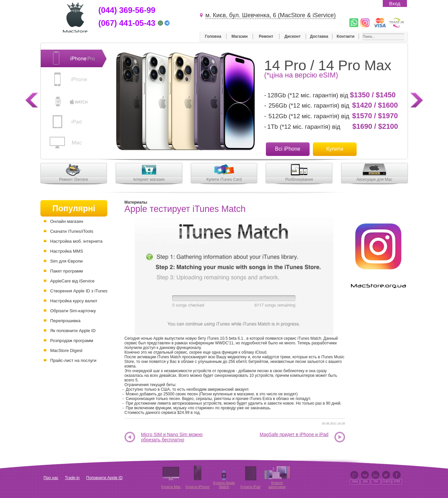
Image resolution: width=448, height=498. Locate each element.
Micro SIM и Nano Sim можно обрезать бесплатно (172, 437)
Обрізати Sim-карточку (73, 311)
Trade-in (72, 478)
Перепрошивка (66, 321)
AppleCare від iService (73, 281)
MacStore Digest (66, 350)
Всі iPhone (288, 149)
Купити (335, 149)
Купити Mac (171, 487)
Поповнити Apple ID (104, 478)
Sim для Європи (67, 261)
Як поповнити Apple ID (73, 331)
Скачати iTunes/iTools (72, 231)
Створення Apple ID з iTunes (79, 291)
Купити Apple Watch (224, 485)
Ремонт (266, 36)
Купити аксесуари (277, 485)
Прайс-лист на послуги (74, 360)
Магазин (240, 36)
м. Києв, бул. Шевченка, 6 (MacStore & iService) (271, 15)
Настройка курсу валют (74, 301)
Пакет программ (67, 271)
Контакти (346, 36)
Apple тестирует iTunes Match (185, 209)
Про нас (51, 478)
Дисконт (293, 36)
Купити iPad (250, 487)
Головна (213, 36)
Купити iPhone (198, 487)
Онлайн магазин (67, 221)
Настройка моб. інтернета (76, 241)
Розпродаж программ (72, 341)
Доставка (319, 36)
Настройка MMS (67, 251)
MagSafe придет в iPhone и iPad (294, 434)
